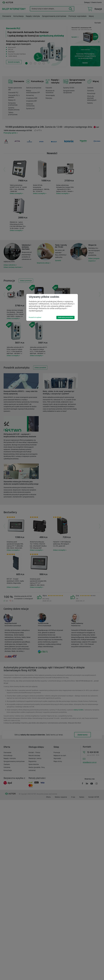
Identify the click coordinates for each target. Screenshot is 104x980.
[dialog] (52, 307)
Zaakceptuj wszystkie (65, 317)
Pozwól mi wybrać (35, 317)
